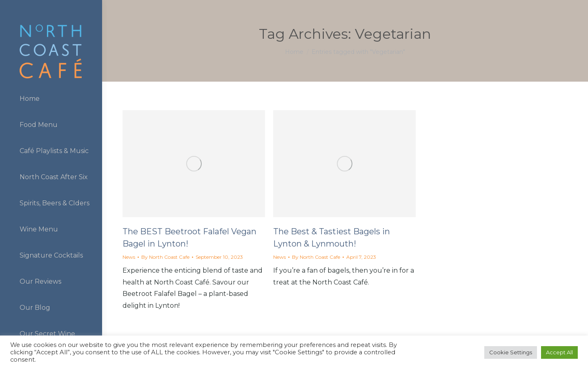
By (165, 257)
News (129, 257)
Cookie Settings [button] (511, 352)
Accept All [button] (559, 352)
